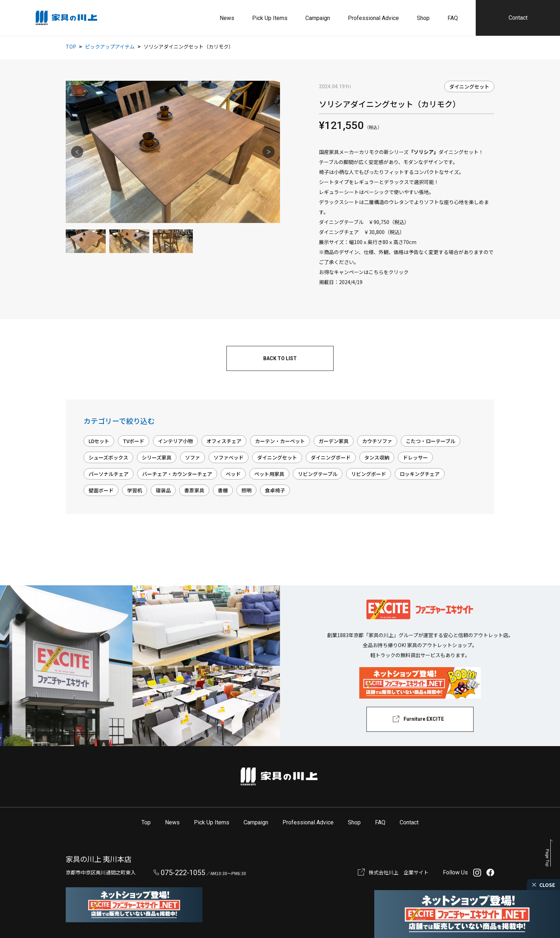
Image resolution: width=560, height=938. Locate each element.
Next (269, 152)
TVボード (134, 441)
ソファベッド (229, 457)
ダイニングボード (331, 457)
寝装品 (163, 490)
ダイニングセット (469, 86)
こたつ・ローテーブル (431, 441)
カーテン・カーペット (280, 441)
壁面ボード (101, 490)
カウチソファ (377, 441)
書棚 (223, 490)
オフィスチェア (224, 441)
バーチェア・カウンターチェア (177, 474)
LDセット (99, 441)
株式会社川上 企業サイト (399, 872)
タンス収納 (377, 457)
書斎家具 (194, 490)
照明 (246, 490)
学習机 (135, 490)
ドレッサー (415, 457)
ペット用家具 (269, 474)
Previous (77, 152)
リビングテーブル (318, 474)
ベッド (233, 474)
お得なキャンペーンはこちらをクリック (364, 272)
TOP (71, 46)
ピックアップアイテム (110, 46)
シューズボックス (108, 457)
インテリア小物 (175, 441)
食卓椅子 (275, 490)
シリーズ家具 (157, 457)
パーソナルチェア (109, 474)
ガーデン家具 (334, 441)
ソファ (192, 457)
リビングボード (369, 474)
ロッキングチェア (420, 474)
